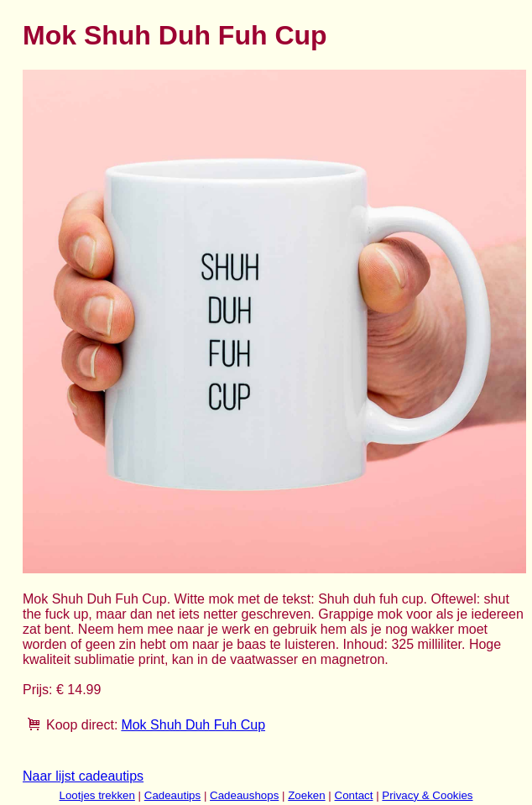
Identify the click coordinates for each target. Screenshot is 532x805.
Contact (354, 795)
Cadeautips (172, 795)
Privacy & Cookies (427, 795)
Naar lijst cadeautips (83, 776)
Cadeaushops (244, 795)
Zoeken (306, 795)
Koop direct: (82, 725)
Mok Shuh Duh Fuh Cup (193, 725)
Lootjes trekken (96, 795)
